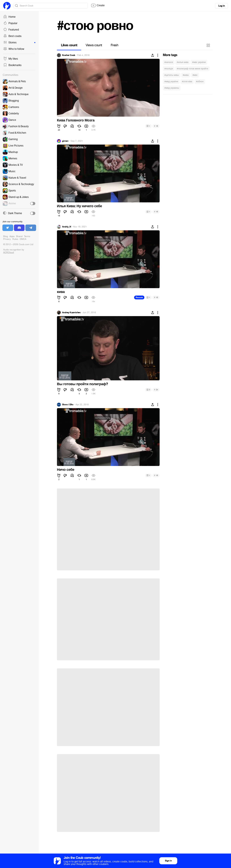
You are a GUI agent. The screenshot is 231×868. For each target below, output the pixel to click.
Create (98, 5)
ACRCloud (9, 252)
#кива (186, 75)
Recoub (139, 297)
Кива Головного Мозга (76, 120)
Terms (27, 236)
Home (9, 17)
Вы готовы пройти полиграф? (82, 384)
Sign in (168, 861)
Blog (6, 236)
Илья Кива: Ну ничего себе (79, 206)
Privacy (7, 239)
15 (156, 297)
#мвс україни (199, 62)
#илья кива (183, 62)
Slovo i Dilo (68, 405)
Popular (10, 23)
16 (156, 126)
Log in (222, 6)
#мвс (195, 75)
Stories (19, 43)
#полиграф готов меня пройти (192, 69)
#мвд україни (171, 82)
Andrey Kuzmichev (71, 313)
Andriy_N (67, 227)
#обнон (200, 82)
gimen (65, 141)
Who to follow (14, 49)
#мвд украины (172, 88)
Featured (11, 30)
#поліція (169, 69)
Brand (19, 236)
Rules (15, 239)
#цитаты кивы (172, 75)
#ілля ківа (187, 82)
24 (156, 390)
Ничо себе (66, 470)
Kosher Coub (69, 55)
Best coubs (12, 36)
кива (61, 292)
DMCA (23, 239)
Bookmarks (12, 65)
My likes (11, 59)
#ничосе (169, 62)
